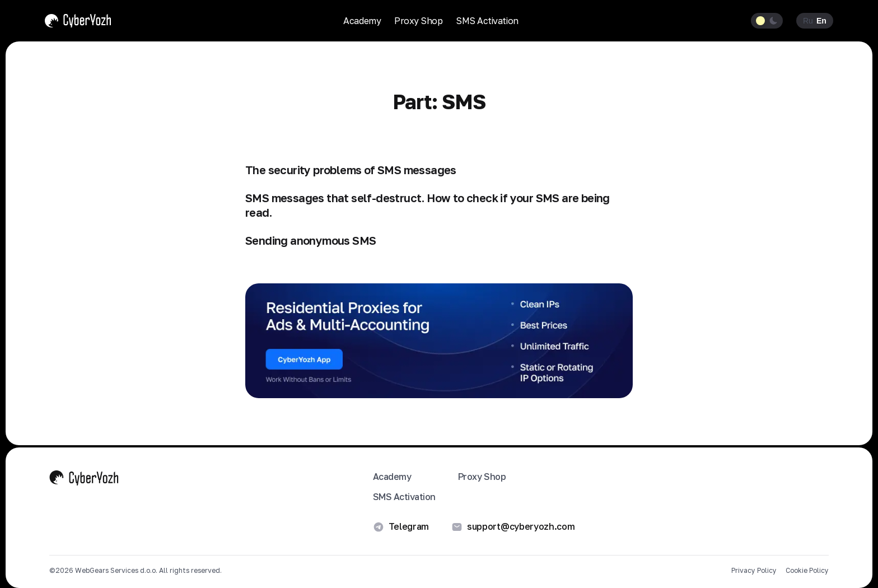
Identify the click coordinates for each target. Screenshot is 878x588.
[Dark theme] (774, 21)
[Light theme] (761, 21)
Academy (362, 21)
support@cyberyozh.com (513, 527)
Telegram (401, 527)
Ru (808, 21)
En (821, 21)
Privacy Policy (754, 571)
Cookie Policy (807, 571)
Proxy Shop (418, 21)
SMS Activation (487, 21)
